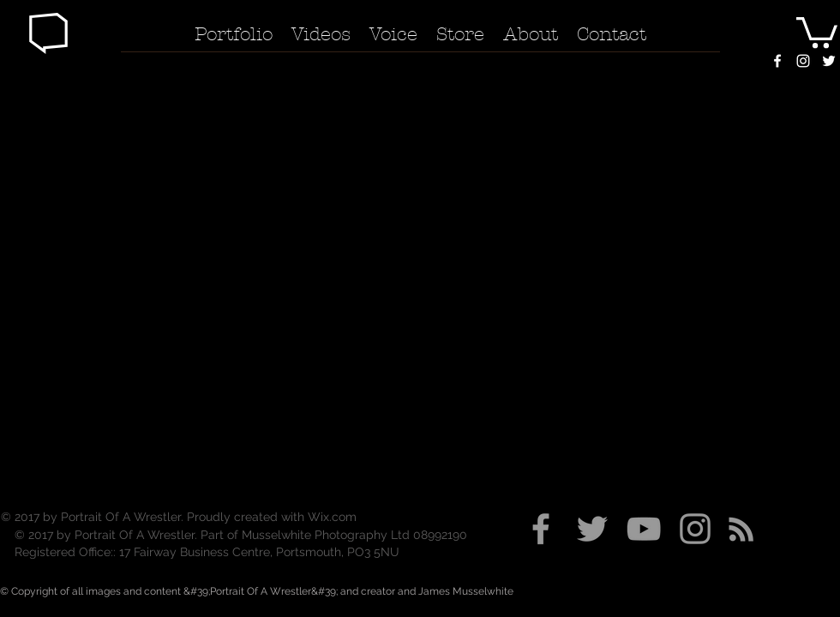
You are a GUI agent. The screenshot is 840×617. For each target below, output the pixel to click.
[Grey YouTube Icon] (644, 529)
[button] (48, 33)
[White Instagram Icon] (803, 61)
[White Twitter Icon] (829, 61)
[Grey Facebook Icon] (541, 529)
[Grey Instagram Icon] (695, 529)
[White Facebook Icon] (777, 61)
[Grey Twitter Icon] (592, 529)
